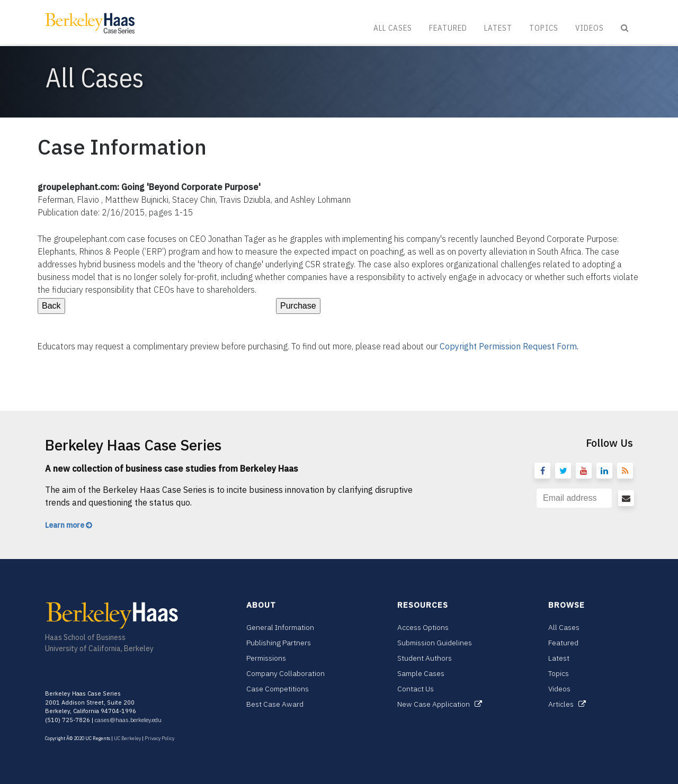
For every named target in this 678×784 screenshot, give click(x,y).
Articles (567, 704)
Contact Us (416, 689)
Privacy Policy (159, 738)
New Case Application (440, 704)
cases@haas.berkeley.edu (128, 720)
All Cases (393, 28)
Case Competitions (278, 689)
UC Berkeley (127, 738)
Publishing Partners (279, 643)
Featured (448, 28)
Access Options (423, 627)
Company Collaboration (286, 673)
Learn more (69, 525)
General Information (280, 627)
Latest (498, 28)
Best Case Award (275, 704)
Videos (590, 28)
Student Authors (425, 658)
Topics (544, 28)
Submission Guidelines (435, 643)
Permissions (266, 658)
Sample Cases (421, 673)
